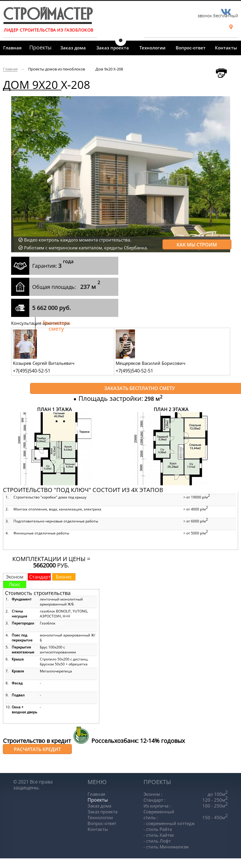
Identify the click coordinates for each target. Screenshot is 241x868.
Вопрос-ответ (191, 48)
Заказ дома (73, 48)
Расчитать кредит (37, 749)
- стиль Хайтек (159, 835)
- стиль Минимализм (166, 847)
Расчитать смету (56, 326)
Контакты (226, 48)
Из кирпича (157, 806)
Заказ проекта (113, 48)
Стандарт (154, 800)
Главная (12, 48)
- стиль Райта (158, 829)
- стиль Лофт (157, 841)
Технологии (152, 48)
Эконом (153, 794)
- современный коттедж (169, 823)
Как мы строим (197, 245)
